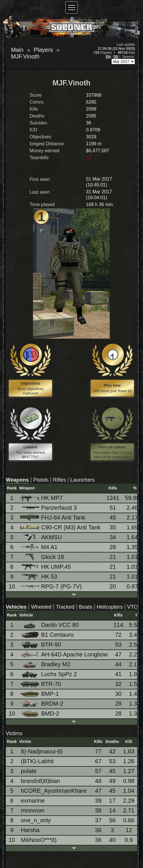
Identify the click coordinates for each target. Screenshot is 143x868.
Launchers (82, 480)
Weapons (17, 480)
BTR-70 (41, 684)
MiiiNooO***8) (39, 840)
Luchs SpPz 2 (49, 674)
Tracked (65, 607)
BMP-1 (40, 694)
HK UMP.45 (46, 567)
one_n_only (36, 820)
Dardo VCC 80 (50, 625)
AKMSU (41, 537)
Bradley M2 (46, 664)
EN (108, 57)
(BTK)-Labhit (37, 761)
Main (17, 50)
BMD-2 (40, 714)
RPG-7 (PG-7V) (51, 586)
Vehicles (16, 607)
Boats (86, 607)
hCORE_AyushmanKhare (54, 791)
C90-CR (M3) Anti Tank (61, 527)
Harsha (30, 830)
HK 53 (39, 577)
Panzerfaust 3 (49, 508)
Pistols (41, 480)
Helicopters (110, 607)
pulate (29, 771)
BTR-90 (41, 645)
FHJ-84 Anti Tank (53, 518)
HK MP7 (42, 498)
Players (43, 50)
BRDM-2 (42, 704)
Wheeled (41, 607)
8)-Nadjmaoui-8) (42, 751)
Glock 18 (42, 557)
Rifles (59, 480)
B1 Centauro (47, 635)
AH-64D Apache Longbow (64, 654)
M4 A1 (39, 547)
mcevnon (33, 810)
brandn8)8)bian (41, 781)
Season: (129, 57)
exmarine (33, 801)
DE (116, 57)
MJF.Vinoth (25, 56)
